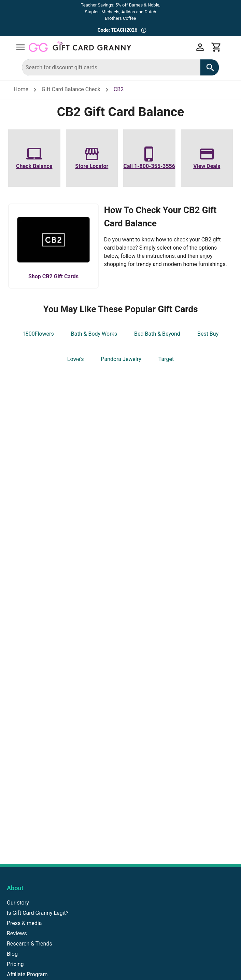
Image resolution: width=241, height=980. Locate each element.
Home (21, 89)
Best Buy (208, 334)
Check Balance (34, 166)
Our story (18, 903)
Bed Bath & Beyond (157, 334)
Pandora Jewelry (121, 359)
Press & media (24, 923)
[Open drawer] (20, 47)
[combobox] (111, 67)
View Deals (207, 166)
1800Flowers (38, 334)
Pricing (15, 964)
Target (166, 359)
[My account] (200, 47)
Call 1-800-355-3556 (149, 166)
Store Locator (92, 166)
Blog (12, 954)
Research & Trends (30, 944)
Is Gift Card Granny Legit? (38, 913)
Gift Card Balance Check (71, 89)
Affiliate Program (27, 974)
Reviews (17, 933)
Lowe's (76, 359)
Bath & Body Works (94, 334)
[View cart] (216, 47)
